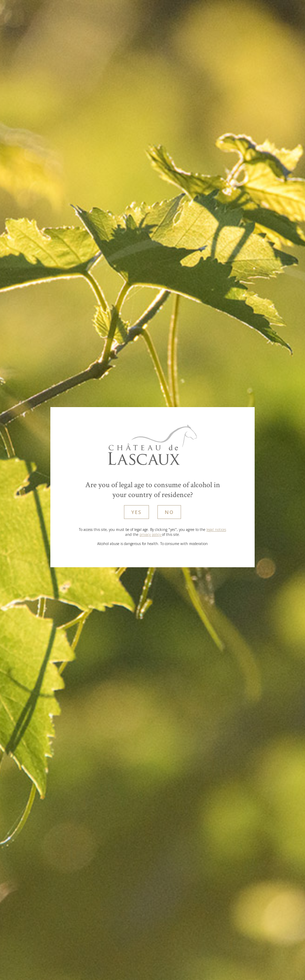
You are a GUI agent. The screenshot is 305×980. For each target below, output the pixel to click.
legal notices (216, 531)
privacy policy (151, 536)
